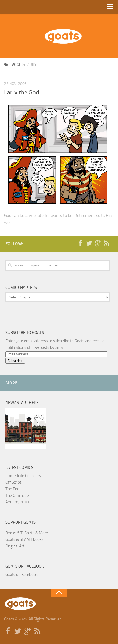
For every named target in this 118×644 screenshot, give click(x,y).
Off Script (13, 482)
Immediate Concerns (23, 476)
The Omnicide (17, 495)
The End (12, 489)
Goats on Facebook (25, 566)
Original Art (15, 546)
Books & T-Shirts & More (27, 533)
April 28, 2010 (17, 502)
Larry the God (22, 92)
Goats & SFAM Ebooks (24, 539)
